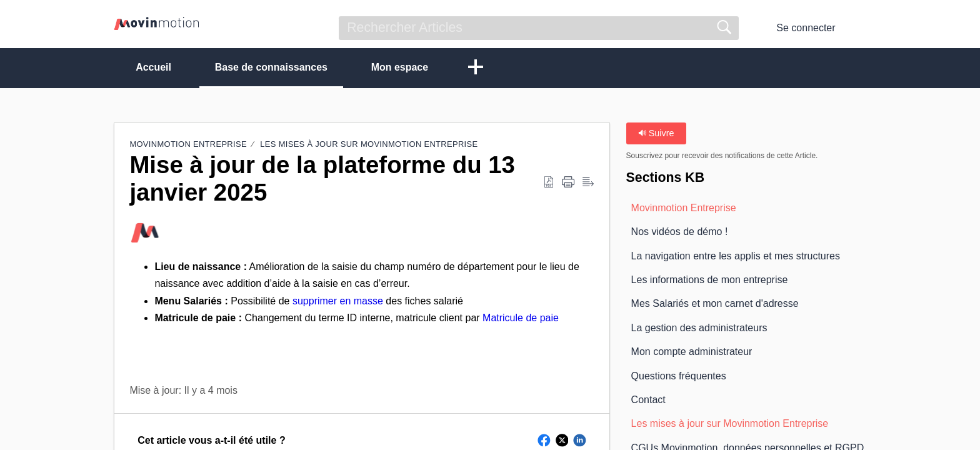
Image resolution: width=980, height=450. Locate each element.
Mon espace (401, 67)
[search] (539, 28)
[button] (858, 28)
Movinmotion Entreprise (188, 144)
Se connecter (806, 28)
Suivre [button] (656, 133)
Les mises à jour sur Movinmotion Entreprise (369, 144)
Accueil (153, 67)
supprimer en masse (338, 301)
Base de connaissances (272, 67)
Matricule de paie (521, 318)
